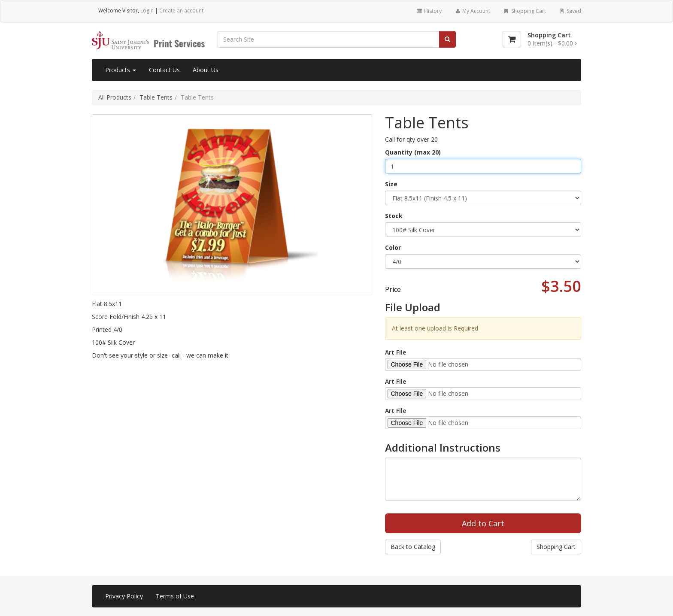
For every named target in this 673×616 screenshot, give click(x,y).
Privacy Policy (124, 596)
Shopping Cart (524, 11)
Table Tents (156, 97)
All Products (115, 97)
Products (121, 70)
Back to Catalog (413, 547)
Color (393, 247)
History (429, 11)
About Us (206, 70)
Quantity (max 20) (413, 152)
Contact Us (164, 70)
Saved (570, 11)
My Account (472, 11)
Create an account (181, 11)
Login (147, 11)
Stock (394, 216)
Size (391, 184)
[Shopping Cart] (512, 39)
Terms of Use (175, 596)
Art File (396, 352)
